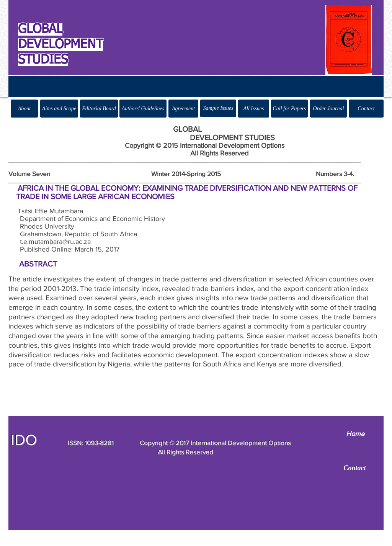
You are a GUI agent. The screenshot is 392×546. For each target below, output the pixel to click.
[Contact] (366, 109)
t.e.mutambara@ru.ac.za (55, 242)
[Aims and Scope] (59, 109)
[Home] (355, 434)
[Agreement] (183, 109)
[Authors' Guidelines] (143, 109)
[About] (24, 109)
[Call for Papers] (289, 109)
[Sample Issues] (218, 108)
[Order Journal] (328, 109)
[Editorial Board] (99, 109)
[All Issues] (254, 109)
